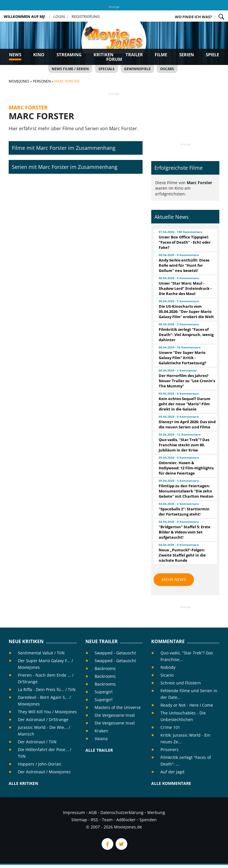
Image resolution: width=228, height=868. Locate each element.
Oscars (167, 69)
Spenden (148, 820)
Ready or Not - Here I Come (187, 705)
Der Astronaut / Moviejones (44, 772)
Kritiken (103, 55)
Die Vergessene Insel (115, 715)
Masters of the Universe (118, 707)
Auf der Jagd (172, 772)
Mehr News (174, 579)
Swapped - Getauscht (115, 653)
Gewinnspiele (137, 69)
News (15, 55)
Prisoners (170, 750)
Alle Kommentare (171, 783)
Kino (39, 55)
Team (107, 820)
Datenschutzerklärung (122, 812)
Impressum (74, 812)
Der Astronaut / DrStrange (43, 719)
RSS (95, 820)
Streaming (69, 55)
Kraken (101, 731)
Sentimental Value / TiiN (41, 653)
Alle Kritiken (23, 783)
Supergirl (104, 692)
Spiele (212, 55)
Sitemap (79, 820)
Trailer (134, 55)
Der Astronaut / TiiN (37, 742)
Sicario (167, 675)
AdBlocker (126, 820)
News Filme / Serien (70, 69)
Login (59, 16)
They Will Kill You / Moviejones (47, 712)
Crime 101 (170, 727)
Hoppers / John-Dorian (40, 764)
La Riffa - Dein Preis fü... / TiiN (47, 689)
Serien (187, 55)
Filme (161, 55)
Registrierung (86, 16)
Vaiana (101, 739)
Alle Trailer (99, 750)
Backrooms (105, 668)
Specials (106, 69)
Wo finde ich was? (193, 17)
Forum (114, 59)
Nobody (168, 667)
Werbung (156, 812)
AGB (93, 812)
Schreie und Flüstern (181, 683)
